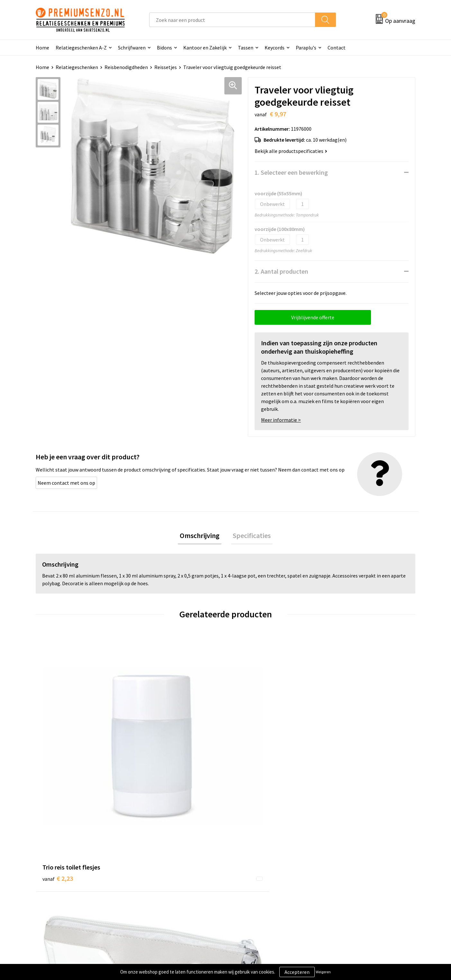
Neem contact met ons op (66, 483)
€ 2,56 (153, 751)
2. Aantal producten (281, 271)
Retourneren (248, 888)
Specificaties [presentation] (250, 536)
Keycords (275, 48)
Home (42, 48)
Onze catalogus (157, 859)
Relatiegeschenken (77, 67)
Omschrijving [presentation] (202, 536)
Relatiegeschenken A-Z (81, 48)
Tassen (246, 48)
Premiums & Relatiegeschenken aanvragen (175, 883)
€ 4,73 (343, 741)
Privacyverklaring (347, 869)
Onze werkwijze (251, 869)
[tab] (202, 537)
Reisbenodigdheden (126, 67)
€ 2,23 (58, 741)
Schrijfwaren (132, 48)
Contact (337, 48)
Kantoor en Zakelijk (205, 48)
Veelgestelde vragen (162, 869)
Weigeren (323, 972)
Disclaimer (339, 878)
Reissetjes (166, 67)
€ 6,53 (248, 741)
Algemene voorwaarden (354, 849)
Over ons (149, 849)
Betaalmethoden (252, 878)
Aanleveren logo (251, 859)
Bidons (164, 48)
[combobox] (232, 20)
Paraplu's (306, 48)
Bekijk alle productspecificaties (291, 151)
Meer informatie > (281, 420)
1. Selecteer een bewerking (291, 172)
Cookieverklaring (346, 859)
